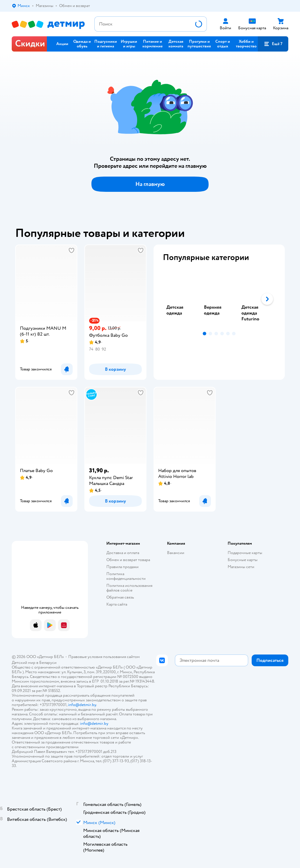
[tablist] (219, 299)
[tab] (182, 299)
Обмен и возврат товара (128, 560)
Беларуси (48, 663)
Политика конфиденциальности (126, 576)
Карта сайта (117, 604)
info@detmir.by (82, 705)
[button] (273, 44)
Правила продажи (122, 567)
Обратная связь (120, 597)
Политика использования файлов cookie (129, 588)
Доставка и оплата (123, 553)
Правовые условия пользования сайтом (104, 657)
